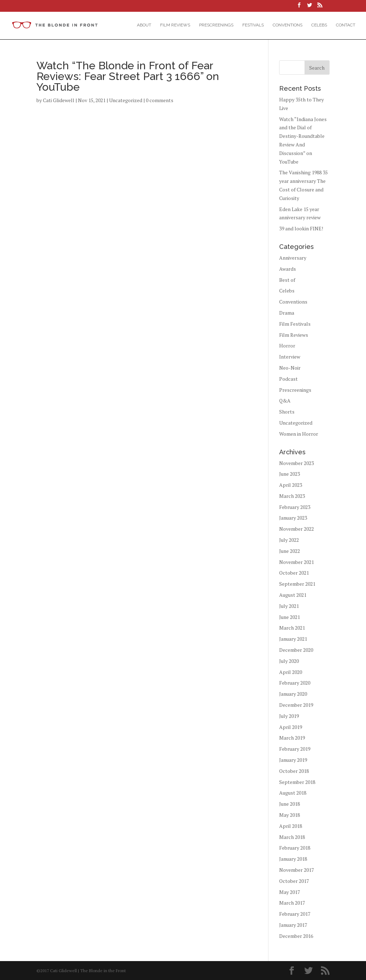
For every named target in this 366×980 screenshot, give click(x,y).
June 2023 (290, 474)
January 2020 (293, 694)
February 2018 (295, 848)
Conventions (288, 25)
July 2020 (289, 661)
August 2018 (293, 793)
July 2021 (289, 606)
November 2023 (296, 463)
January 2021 (293, 639)
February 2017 (295, 914)
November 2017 (296, 870)
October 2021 (294, 573)
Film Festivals (295, 324)
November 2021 (296, 562)
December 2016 (296, 936)
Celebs (319, 25)
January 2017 (293, 925)
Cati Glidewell (59, 100)
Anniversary (293, 258)
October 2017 (294, 881)
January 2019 (293, 760)
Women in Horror (299, 434)
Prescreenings (216, 25)
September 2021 (297, 584)
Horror (287, 346)
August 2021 (293, 595)
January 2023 (293, 518)
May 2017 (290, 892)
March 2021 (292, 628)
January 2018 (293, 859)
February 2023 (295, 507)
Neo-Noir (290, 368)
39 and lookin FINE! (301, 228)
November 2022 (296, 529)
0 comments (160, 100)
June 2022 (290, 551)
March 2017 (292, 903)
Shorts (287, 412)
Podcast (288, 379)
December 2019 (296, 705)
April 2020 (291, 672)
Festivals (253, 25)
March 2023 (292, 496)
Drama (287, 313)
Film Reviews (175, 25)
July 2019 (289, 716)
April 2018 (291, 826)
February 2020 (295, 683)
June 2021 (290, 617)
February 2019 (295, 749)
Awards (288, 269)
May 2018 (290, 815)
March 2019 (292, 738)
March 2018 (292, 837)
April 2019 (291, 727)
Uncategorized (126, 100)
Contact (346, 25)
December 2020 (296, 650)
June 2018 (290, 804)
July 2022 (289, 540)
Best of (287, 280)
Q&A (285, 401)
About (144, 25)
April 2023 (291, 485)
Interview (290, 357)
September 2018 (297, 782)
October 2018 (294, 771)
